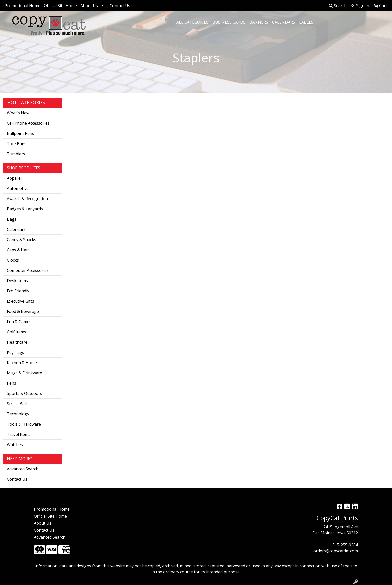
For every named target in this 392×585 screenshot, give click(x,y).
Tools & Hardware (24, 424)
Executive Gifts (21, 301)
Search (338, 6)
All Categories (192, 22)
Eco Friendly (18, 291)
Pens (12, 383)
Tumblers (16, 154)
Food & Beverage (23, 311)
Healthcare (17, 342)
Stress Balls (18, 404)
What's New (18, 113)
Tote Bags (17, 144)
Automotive (18, 188)
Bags (12, 219)
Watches (15, 445)
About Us (89, 6)
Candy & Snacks (22, 240)
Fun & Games (19, 322)
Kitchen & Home (22, 363)
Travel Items (19, 434)
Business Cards (229, 22)
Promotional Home (23, 6)
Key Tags (16, 352)
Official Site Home (60, 6)
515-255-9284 (345, 545)
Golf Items (17, 332)
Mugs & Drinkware (25, 373)
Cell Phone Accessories (28, 123)
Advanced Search (23, 469)
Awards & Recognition (27, 199)
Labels (306, 22)
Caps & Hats (18, 250)
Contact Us (120, 6)
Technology (18, 414)
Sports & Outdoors (25, 393)
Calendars (284, 22)
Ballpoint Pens (21, 133)
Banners (259, 22)
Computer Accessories (28, 270)
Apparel (14, 178)
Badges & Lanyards (25, 209)
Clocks (13, 260)
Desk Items (17, 281)
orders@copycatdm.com (336, 551)
